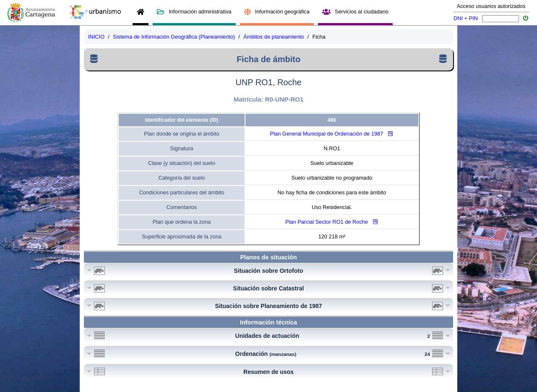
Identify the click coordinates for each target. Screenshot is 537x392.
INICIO (96, 37)
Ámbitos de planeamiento (274, 37)
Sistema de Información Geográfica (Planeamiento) (174, 37)
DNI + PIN (466, 18)
